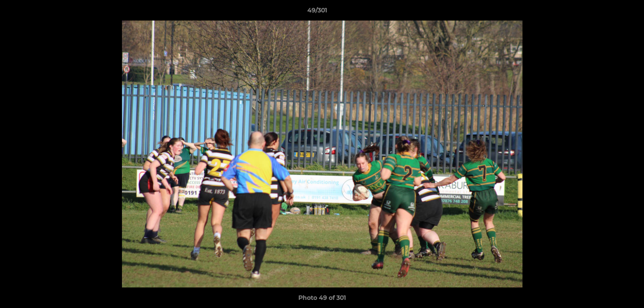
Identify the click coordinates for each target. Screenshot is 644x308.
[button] (608, 12)
